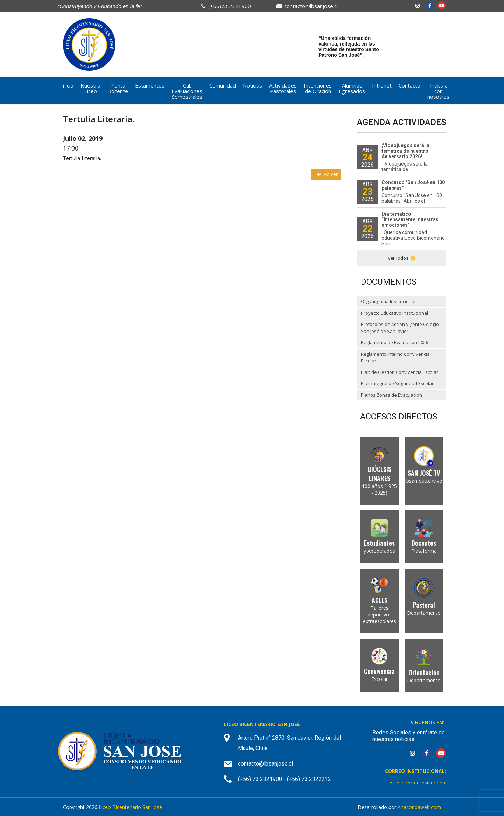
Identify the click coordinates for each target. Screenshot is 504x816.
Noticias (253, 85)
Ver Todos (402, 258)
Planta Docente (118, 88)
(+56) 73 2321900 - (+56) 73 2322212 (285, 779)
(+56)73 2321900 (230, 6)
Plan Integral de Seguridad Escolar (397, 383)
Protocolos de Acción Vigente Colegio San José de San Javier (400, 328)
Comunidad (223, 85)
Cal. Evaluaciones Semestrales (187, 91)
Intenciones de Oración (318, 88)
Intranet (382, 85)
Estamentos (150, 85)
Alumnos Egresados (352, 88)
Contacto (409, 85)
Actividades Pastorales (283, 88)
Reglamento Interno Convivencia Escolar (395, 357)
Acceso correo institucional (418, 783)
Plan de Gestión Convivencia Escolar (400, 372)
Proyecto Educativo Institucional (394, 313)
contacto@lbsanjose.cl (311, 6)
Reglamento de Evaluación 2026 (394, 342)
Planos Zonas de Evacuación (391, 395)
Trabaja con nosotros (438, 91)
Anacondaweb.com (419, 807)
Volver (327, 174)
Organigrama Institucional (388, 301)
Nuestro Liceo (90, 88)
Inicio (67, 85)
